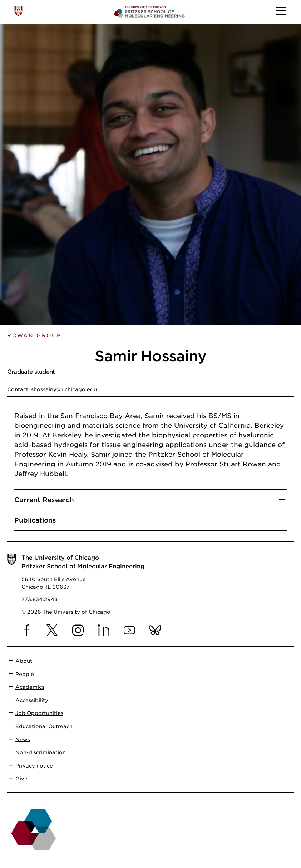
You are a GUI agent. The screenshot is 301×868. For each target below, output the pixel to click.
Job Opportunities (39, 713)
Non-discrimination (41, 752)
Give (21, 779)
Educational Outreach (44, 726)
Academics (30, 687)
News (23, 739)
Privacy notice (34, 765)
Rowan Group (34, 335)
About (24, 661)
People (25, 674)
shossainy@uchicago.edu (64, 389)
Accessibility (32, 700)
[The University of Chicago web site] (18, 11)
